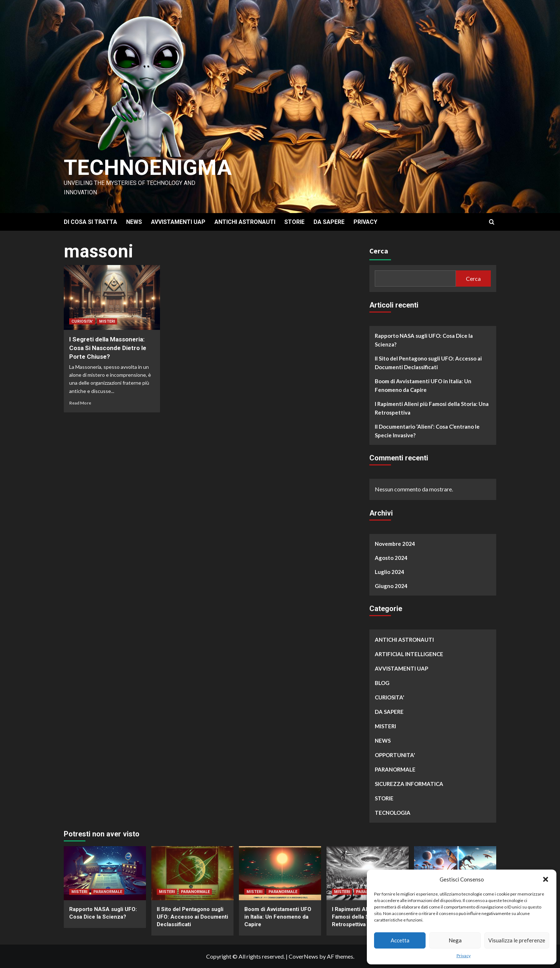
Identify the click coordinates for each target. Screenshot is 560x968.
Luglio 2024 (390, 572)
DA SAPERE (329, 222)
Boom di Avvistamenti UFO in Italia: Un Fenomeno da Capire (423, 385)
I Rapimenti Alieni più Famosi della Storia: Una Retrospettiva (432, 408)
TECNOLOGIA (393, 813)
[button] (546, 879)
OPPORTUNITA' (395, 755)
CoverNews (303, 956)
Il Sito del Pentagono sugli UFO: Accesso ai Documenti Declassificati (428, 363)
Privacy (464, 956)
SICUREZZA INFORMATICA (409, 784)
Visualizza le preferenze (517, 940)
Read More (80, 403)
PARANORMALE (395, 769)
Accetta (400, 940)
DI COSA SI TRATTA (90, 222)
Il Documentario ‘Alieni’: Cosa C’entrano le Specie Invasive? (427, 431)
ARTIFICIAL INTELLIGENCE (409, 654)
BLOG (382, 683)
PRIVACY (365, 222)
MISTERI (107, 321)
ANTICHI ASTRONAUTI (245, 222)
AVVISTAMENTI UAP (178, 222)
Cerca (379, 251)
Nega (455, 940)
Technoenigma (148, 167)
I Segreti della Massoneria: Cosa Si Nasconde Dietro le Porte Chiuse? (108, 348)
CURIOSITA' (82, 321)
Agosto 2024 (391, 558)
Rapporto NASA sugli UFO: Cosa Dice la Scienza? (424, 340)
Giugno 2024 (391, 586)
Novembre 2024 (395, 544)
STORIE (294, 222)
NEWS (134, 222)
